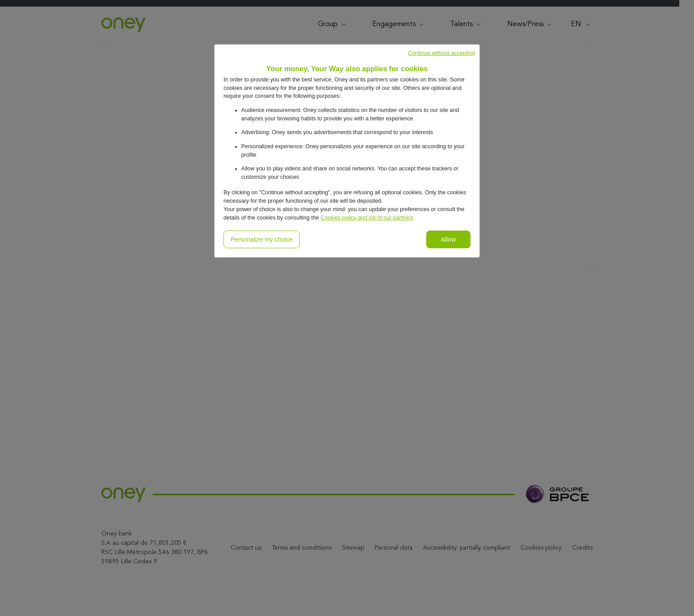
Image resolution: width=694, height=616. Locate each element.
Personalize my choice (262, 239)
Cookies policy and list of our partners (367, 218)
